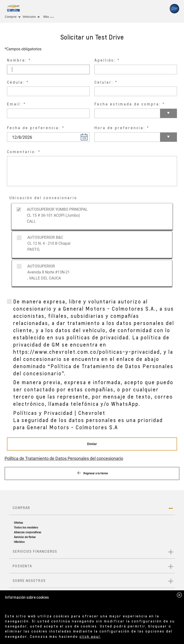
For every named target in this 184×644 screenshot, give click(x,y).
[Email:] (48, 113)
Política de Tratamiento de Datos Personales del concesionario (64, 458)
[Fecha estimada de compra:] (136, 113)
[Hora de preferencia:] (136, 137)
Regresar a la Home (92, 473)
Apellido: (105, 60)
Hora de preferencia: (120, 128)
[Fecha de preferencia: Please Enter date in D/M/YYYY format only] (48, 137)
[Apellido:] (136, 70)
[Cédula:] (48, 91)
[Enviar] (92, 444)
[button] (84, 137)
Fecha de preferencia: (34, 128)
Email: (14, 104)
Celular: (104, 82)
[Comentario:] (92, 171)
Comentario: (22, 152)
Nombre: (17, 60)
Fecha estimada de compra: (128, 104)
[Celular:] (136, 91)
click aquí (90, 636)
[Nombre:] (48, 70)
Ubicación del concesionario (43, 198)
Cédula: (16, 82)
